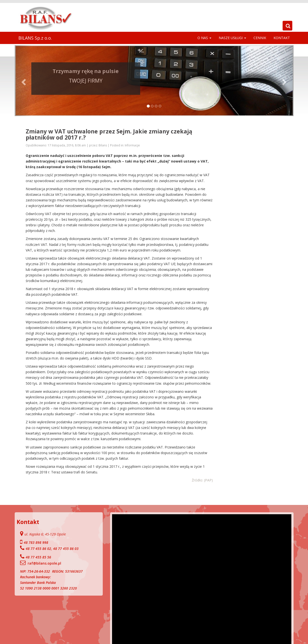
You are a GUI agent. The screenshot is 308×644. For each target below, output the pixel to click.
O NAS (204, 38)
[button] (23, 81)
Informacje (132, 145)
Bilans (103, 145)
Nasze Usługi (232, 38)
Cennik (260, 38)
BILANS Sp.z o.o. (35, 38)
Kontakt (282, 38)
